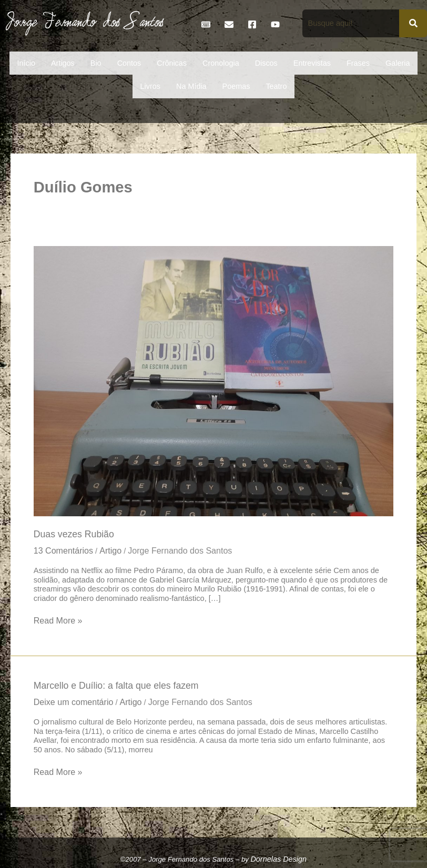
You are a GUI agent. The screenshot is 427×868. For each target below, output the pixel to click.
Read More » (58, 620)
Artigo (110, 550)
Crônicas (172, 63)
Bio (96, 63)
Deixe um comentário (74, 702)
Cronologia (221, 63)
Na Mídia (191, 86)
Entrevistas (312, 63)
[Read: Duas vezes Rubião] (213, 380)
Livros (150, 86)
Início (26, 63)
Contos (129, 63)
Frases (358, 63)
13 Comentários (63, 550)
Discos (266, 63)
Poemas (236, 86)
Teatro (276, 86)
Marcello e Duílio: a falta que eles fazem (116, 686)
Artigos (63, 63)
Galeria (398, 63)
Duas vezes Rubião (74, 534)
